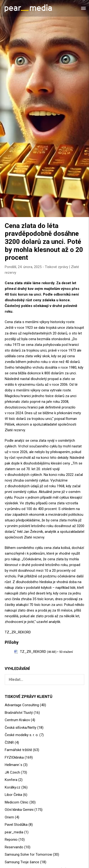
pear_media (14, 832)
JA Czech (12, 772)
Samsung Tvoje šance (22, 862)
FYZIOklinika (14, 757)
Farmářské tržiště (18, 750)
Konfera (11, 780)
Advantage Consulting (22, 705)
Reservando (14, 847)
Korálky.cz (13, 787)
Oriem (9, 817)
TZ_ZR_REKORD (18, 632)
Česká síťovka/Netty (21, 728)
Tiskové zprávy (56, 267)
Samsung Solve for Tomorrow (28, 854)
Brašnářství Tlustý (19, 713)
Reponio (11, 840)
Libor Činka (13, 795)
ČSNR (9, 743)
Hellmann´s (14, 765)
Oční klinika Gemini (19, 810)
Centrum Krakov (17, 720)
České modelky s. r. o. (22, 735)
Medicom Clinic (17, 802)
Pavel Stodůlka (16, 825)
